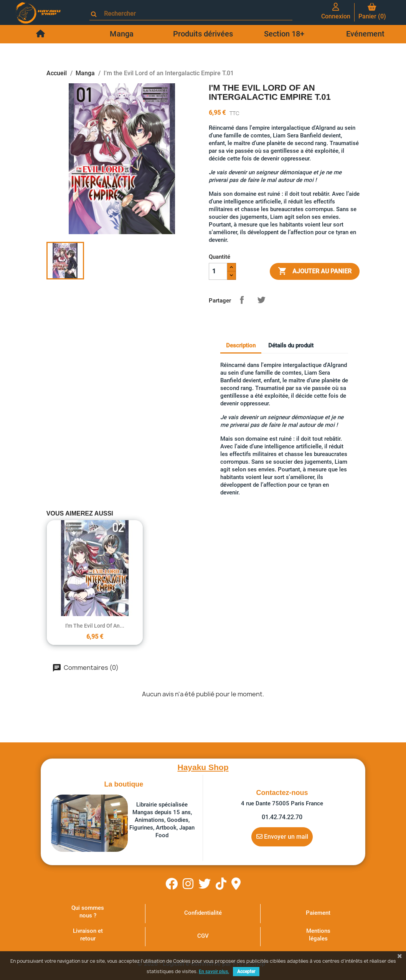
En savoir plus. (214, 972)
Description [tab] (241, 345)
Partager (242, 300)
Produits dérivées (203, 34)
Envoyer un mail (282, 836)
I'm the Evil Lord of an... (95, 626)
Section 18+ (284, 34)
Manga (122, 34)
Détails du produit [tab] (291, 345)
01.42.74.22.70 (282, 817)
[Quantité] (218, 271)
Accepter (246, 972)
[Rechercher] (194, 14)
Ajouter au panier (315, 271)
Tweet (261, 300)
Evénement (365, 34)
